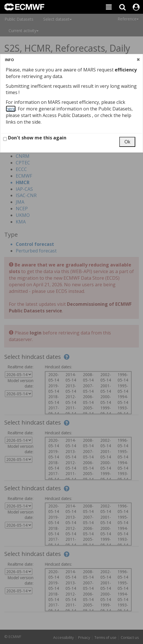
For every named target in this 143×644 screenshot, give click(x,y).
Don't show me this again (35, 138)
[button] (138, 59)
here (11, 109)
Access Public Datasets (67, 115)
